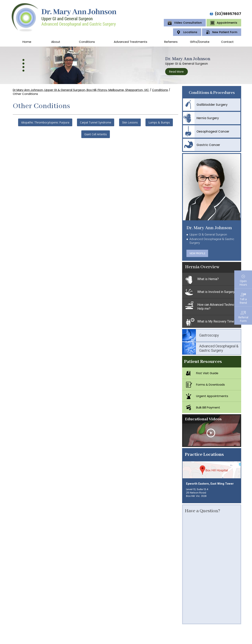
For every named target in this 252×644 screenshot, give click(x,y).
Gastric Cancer (202, 145)
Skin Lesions (130, 122)
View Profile (197, 253)
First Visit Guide (202, 373)
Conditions (87, 42)
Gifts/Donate (200, 42)
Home (27, 42)
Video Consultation (185, 23)
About (56, 42)
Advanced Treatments (131, 42)
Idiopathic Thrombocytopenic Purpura (45, 122)
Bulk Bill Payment (203, 408)
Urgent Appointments (207, 396)
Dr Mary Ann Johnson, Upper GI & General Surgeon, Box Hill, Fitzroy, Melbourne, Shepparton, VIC (81, 90)
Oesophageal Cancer (206, 131)
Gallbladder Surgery (205, 105)
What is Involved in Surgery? (211, 292)
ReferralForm (243, 319)
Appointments (224, 23)
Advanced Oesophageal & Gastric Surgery (210, 348)
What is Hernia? (202, 279)
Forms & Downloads (205, 385)
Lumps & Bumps (159, 122)
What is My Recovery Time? (210, 322)
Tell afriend (243, 301)
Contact (227, 42)
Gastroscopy (201, 335)
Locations (187, 32)
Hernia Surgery (201, 118)
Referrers (171, 42)
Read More (176, 72)
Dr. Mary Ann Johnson (188, 59)
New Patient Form (222, 32)
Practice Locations (204, 455)
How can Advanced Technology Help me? (213, 306)
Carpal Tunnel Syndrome (96, 122)
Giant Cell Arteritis (96, 134)
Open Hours (243, 283)
